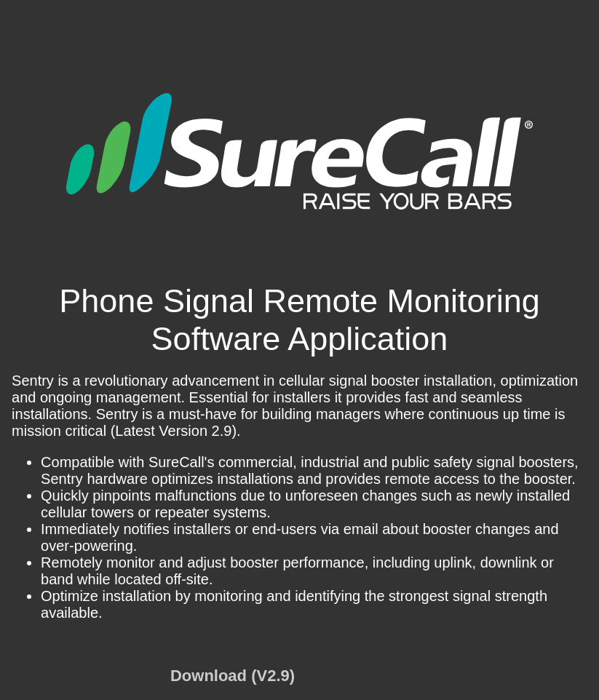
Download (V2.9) (233, 676)
